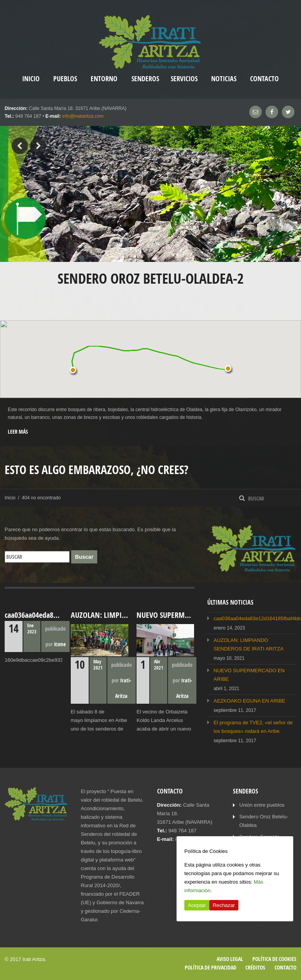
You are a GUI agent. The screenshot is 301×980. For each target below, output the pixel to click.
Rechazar (224, 905)
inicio (31, 79)
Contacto (264, 79)
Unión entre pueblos (262, 805)
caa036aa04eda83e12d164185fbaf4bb (257, 618)
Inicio (10, 498)
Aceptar (197, 905)
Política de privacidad (211, 967)
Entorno (104, 79)
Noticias (224, 79)
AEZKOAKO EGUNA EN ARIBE (249, 701)
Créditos (255, 967)
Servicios (184, 79)
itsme (60, 644)
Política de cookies (274, 959)
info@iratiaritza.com (83, 116)
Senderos (145, 79)
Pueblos (65, 79)
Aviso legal (230, 959)
